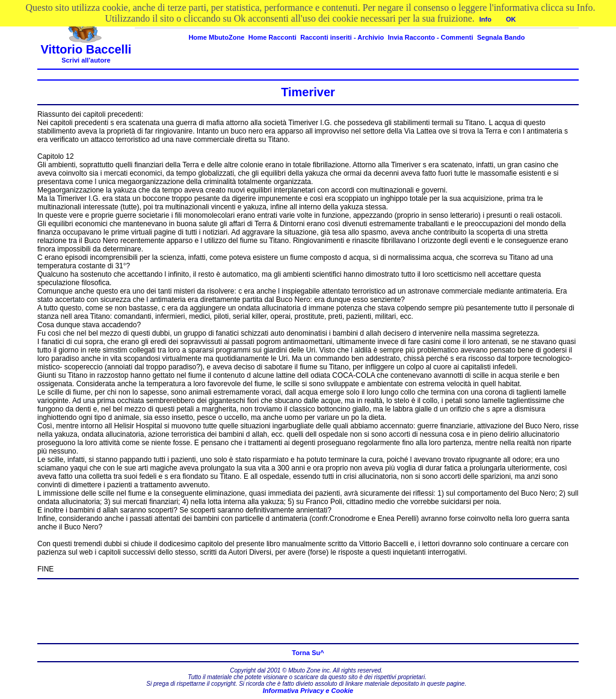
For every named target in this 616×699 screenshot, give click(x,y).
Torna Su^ (308, 653)
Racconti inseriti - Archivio (342, 37)
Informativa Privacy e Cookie (308, 691)
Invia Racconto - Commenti (431, 37)
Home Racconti (273, 37)
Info (485, 19)
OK (511, 19)
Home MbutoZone (216, 37)
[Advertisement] (308, 611)
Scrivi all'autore (86, 60)
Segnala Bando (501, 37)
